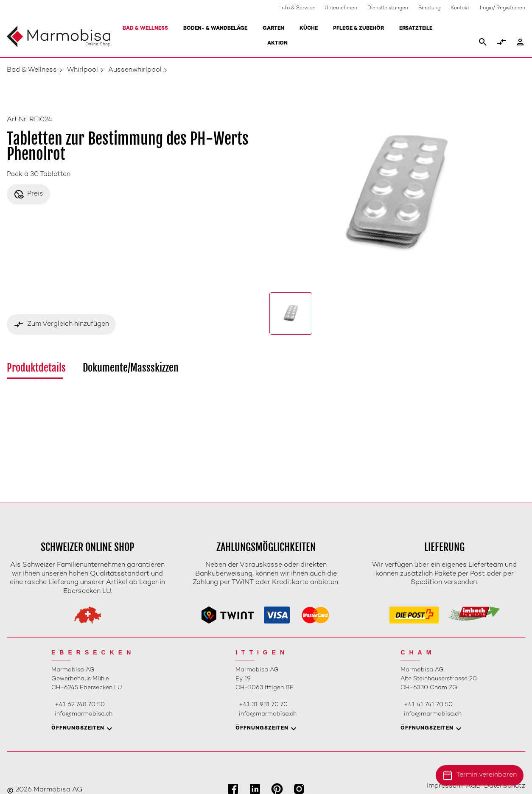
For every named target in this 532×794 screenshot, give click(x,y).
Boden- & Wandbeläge (215, 29)
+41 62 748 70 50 (80, 705)
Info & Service (297, 8)
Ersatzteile (416, 29)
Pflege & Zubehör (358, 29)
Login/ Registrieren (503, 8)
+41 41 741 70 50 (428, 705)
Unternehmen (341, 8)
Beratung (429, 8)
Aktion (277, 43)
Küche (309, 29)
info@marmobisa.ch (84, 714)
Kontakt (460, 8)
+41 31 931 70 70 (263, 705)
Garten (273, 29)
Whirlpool (83, 70)
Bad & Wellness (145, 29)
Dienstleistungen (388, 8)
